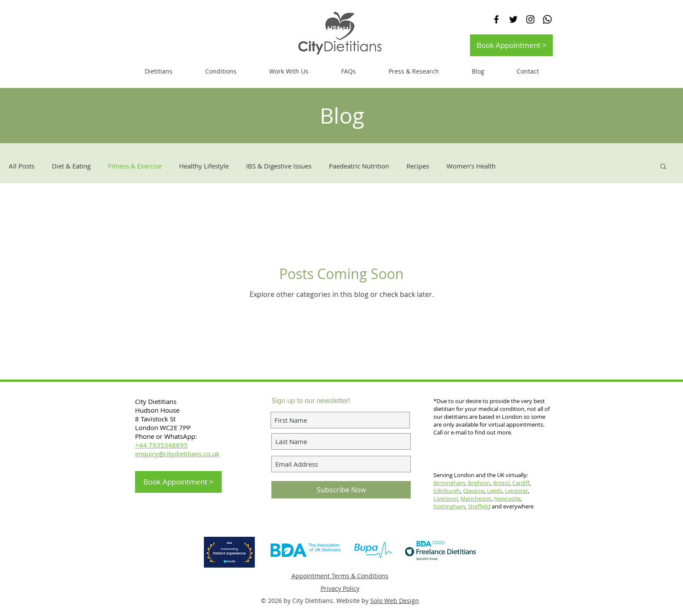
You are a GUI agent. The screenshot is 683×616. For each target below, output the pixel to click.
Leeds (495, 491)
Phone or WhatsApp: (166, 436)
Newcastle (507, 498)
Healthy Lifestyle (204, 166)
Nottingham (449, 506)
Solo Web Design (395, 601)
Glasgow (474, 491)
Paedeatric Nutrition (359, 166)
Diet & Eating (71, 166)
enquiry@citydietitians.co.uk (177, 454)
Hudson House (158, 410)
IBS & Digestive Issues (279, 166)
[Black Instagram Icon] (530, 19)
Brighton (479, 483)
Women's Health (471, 166)
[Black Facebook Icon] (496, 19)
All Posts (22, 166)
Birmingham (449, 483)
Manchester (476, 498)
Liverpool (446, 498)
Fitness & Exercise (135, 166)
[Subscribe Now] (341, 490)
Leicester (516, 491)
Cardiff (521, 483)
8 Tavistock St (155, 419)
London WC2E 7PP (163, 427)
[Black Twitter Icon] (513, 19)
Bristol (501, 483)
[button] (289, 71)
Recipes (418, 166)
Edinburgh (447, 491)
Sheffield (479, 506)
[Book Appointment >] (511, 45)
